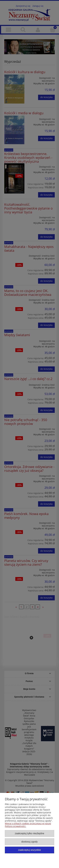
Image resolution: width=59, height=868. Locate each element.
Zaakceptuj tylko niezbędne (29, 833)
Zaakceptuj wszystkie (29, 850)
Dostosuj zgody (29, 842)
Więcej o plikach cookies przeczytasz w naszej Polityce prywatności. (28, 825)
